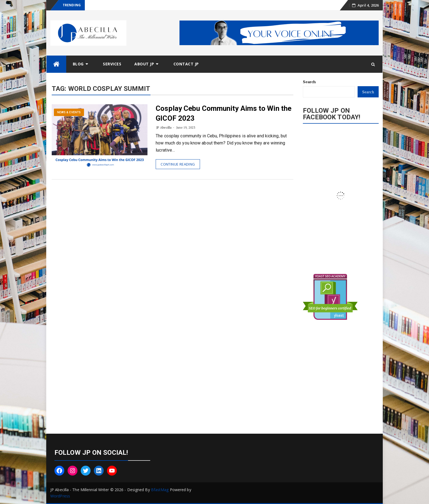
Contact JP (186, 64)
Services (112, 64)
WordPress (60, 496)
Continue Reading (178, 164)
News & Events (69, 112)
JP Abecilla (164, 127)
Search (309, 82)
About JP (144, 64)
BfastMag (160, 490)
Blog (78, 64)
